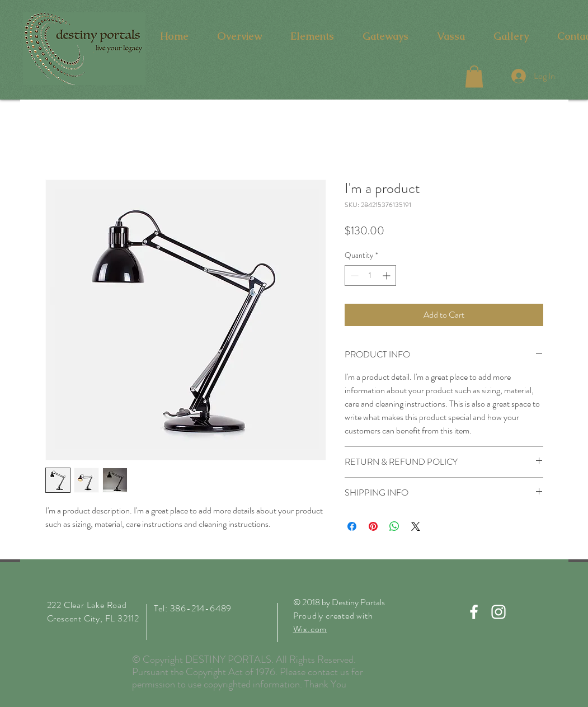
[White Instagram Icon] (498, 612)
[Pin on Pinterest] (373, 526)
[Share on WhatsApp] (394, 526)
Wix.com (310, 629)
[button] (474, 76)
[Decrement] (353, 275)
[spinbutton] (370, 275)
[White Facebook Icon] (474, 612)
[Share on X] (416, 526)
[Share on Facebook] (352, 526)
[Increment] (387, 275)
